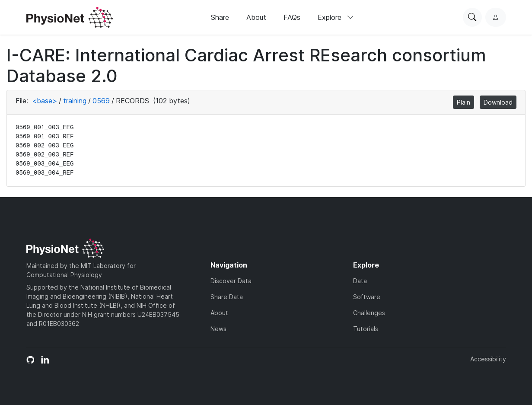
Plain (464, 102)
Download (498, 102)
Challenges (369, 313)
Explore (336, 17)
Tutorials (366, 329)
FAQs (292, 17)
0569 (101, 101)
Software (367, 297)
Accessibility (488, 359)
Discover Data (231, 281)
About (256, 17)
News (218, 329)
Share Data (227, 297)
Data (360, 281)
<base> (45, 101)
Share (220, 17)
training (75, 101)
